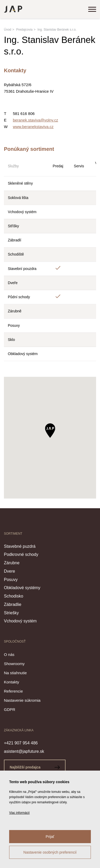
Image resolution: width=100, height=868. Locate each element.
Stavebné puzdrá (20, 546)
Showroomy (14, 664)
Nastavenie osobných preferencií (50, 852)
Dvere (10, 571)
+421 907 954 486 (21, 743)
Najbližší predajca (35, 767)
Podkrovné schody (21, 554)
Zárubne (12, 563)
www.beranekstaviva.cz (33, 127)
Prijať (50, 837)
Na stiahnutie (15, 673)
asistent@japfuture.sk (24, 751)
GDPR (10, 709)
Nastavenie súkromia (22, 700)
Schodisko (14, 596)
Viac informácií (19, 813)
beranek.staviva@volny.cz (35, 120)
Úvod (8, 30)
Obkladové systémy (22, 588)
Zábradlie (13, 604)
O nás (9, 654)
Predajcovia (24, 30)
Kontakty (11, 682)
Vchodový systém (20, 621)
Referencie (13, 691)
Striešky (11, 613)
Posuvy (11, 580)
